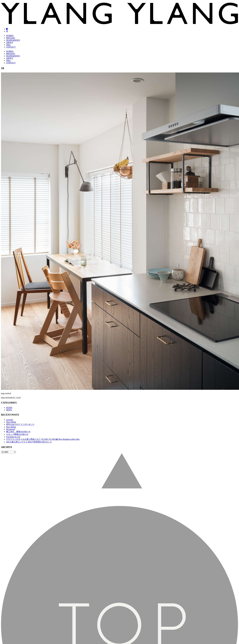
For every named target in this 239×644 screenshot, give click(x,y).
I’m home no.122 (13, 437)
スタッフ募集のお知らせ (17, 434)
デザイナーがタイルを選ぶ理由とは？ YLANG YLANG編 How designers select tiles (43, 439)
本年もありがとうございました (20, 424)
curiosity (10, 420)
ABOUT (10, 42)
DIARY (9, 408)
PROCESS (10, 38)
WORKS (10, 36)
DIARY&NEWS (13, 40)
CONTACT (11, 47)
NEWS (9, 410)
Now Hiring (11, 422)
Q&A (8, 45)
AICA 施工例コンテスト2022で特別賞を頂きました (29, 442)
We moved (10, 429)
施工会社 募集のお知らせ (18, 432)
